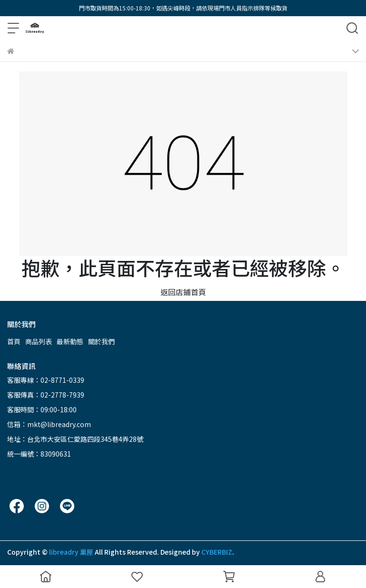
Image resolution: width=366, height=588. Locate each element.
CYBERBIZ (217, 552)
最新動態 (70, 341)
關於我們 (101, 341)
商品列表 (39, 341)
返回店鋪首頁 (183, 292)
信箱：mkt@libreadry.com (49, 424)
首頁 (14, 341)
